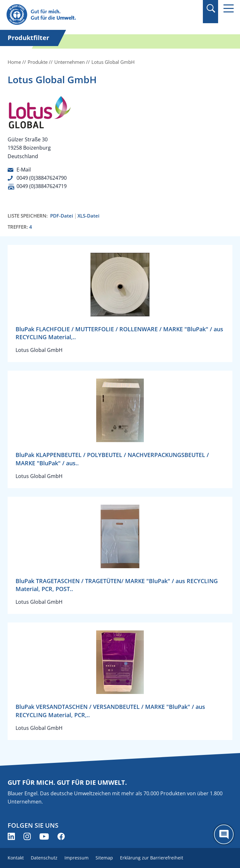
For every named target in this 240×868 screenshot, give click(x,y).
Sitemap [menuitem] (104, 858)
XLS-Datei (88, 216)
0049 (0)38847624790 (42, 178)
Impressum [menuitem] (77, 858)
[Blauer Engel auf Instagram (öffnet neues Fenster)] (27, 836)
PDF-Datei (62, 216)
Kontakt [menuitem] (16, 858)
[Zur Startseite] (86, 15)
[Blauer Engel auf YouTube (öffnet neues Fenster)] (44, 836)
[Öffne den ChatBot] (224, 834)
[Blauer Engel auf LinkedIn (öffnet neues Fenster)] (11, 836)
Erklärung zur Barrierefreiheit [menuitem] (152, 858)
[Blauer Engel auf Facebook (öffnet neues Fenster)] (61, 836)
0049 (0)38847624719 (42, 186)
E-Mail (24, 170)
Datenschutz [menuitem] (44, 858)
